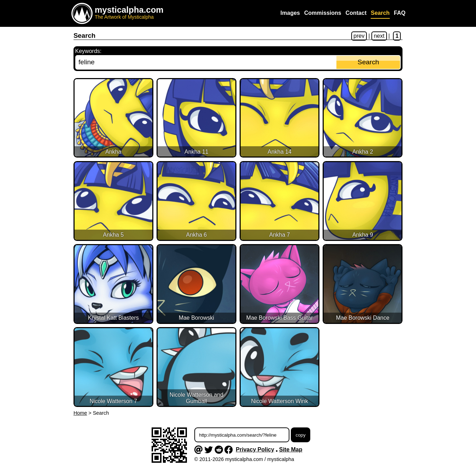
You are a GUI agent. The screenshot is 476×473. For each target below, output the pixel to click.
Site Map (291, 450)
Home (80, 413)
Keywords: (89, 51)
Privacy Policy (255, 450)
